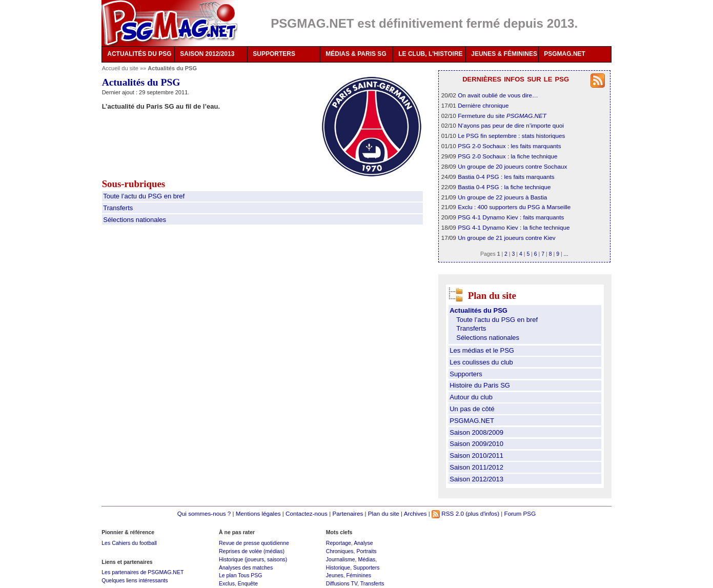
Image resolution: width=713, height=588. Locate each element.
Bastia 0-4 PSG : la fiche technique (504, 187)
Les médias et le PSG (482, 350)
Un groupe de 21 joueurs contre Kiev (506, 238)
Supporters (466, 374)
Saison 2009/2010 (476, 444)
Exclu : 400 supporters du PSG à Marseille (514, 207)
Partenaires (348, 513)
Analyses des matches (246, 567)
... (566, 254)
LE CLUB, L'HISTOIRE (430, 54)
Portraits (366, 551)
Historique (338, 567)
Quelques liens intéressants (135, 580)
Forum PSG (520, 513)
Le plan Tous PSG (241, 575)
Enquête (248, 583)
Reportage (339, 543)
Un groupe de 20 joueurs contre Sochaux (512, 166)
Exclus (227, 583)
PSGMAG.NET (565, 54)
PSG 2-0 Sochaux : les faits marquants (509, 146)
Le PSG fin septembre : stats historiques (511, 136)
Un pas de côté (472, 409)
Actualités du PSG (478, 310)
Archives (415, 513)
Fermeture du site (502, 116)
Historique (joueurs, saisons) (253, 559)
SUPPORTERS (274, 54)
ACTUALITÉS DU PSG (139, 54)
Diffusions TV (342, 583)
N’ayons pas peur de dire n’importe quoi (511, 125)
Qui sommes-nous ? (204, 513)
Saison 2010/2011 (476, 455)
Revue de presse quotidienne (254, 543)
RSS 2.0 (448, 513)
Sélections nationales (135, 220)
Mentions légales (258, 513)
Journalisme (341, 559)
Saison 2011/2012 (476, 467)
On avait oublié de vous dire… (498, 95)
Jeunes (335, 575)
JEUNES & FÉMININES (504, 54)
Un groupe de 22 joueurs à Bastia (502, 197)
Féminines (359, 575)
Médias (366, 559)
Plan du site (384, 513)
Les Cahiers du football (129, 543)
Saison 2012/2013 (476, 479)
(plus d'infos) (482, 513)
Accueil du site (120, 68)
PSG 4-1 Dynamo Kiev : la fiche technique (514, 227)
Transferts (118, 208)
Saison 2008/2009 (476, 432)
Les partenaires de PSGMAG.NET (142, 572)
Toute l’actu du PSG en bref (144, 196)
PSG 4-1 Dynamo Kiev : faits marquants (511, 217)
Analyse (363, 543)
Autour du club (471, 397)
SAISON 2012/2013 (207, 54)
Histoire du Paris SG (480, 385)
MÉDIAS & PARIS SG (356, 54)
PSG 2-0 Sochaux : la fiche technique (507, 156)
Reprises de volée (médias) (252, 551)
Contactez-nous (307, 513)
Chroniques (340, 551)
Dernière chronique (483, 105)
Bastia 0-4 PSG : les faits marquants (506, 177)
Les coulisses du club (481, 362)
